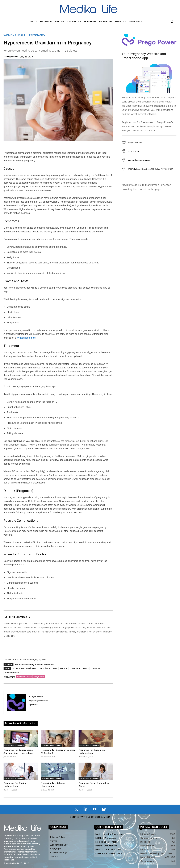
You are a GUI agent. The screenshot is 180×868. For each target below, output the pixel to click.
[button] (172, 22)
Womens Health (16, 35)
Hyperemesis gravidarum (25, 668)
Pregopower (12, 57)
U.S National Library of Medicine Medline (35, 665)
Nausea (63, 668)
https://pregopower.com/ (38, 701)
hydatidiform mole (26, 338)
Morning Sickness (48, 668)
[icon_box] (132, 143)
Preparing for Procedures (14, 745)
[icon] (76, 810)
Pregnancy (37, 35)
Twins (86, 668)
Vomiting (96, 668)
